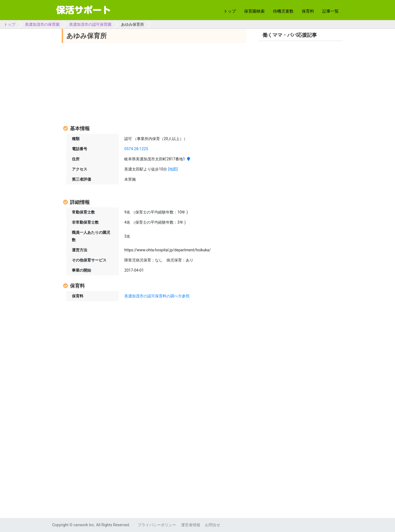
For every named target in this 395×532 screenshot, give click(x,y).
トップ (230, 11)
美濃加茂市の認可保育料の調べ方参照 (157, 296)
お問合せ (213, 525)
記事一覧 (331, 11)
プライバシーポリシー (157, 525)
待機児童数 (283, 11)
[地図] (173, 169)
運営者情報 (191, 525)
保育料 (308, 11)
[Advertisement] (154, 84)
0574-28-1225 (136, 149)
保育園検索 (254, 11)
